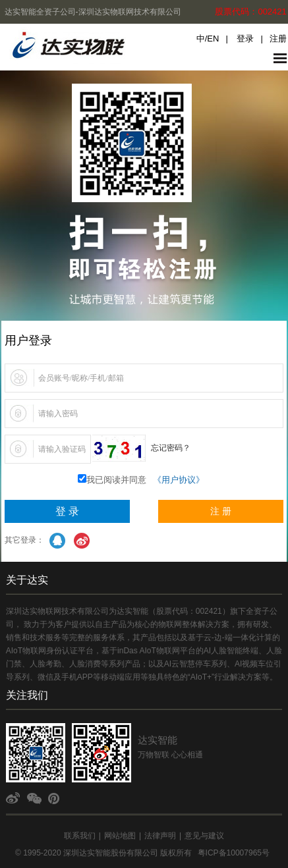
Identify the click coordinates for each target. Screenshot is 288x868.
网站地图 (120, 836)
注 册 (221, 511)
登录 (245, 39)
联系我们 (80, 836)
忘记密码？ (171, 448)
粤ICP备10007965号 (234, 853)
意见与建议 (204, 836)
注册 (278, 39)
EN (213, 39)
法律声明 (160, 836)
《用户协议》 (179, 480)
